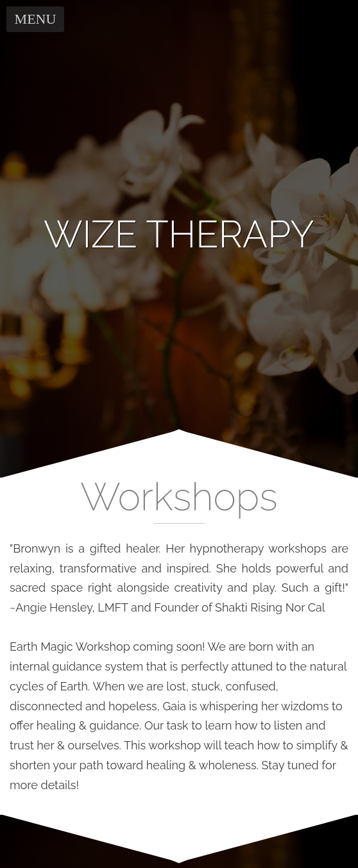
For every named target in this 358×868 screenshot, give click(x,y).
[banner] (179, 235)
